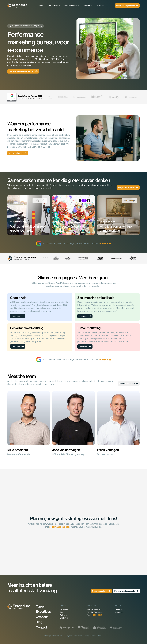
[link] (127, 6)
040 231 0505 (96, 615)
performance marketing (60, 527)
